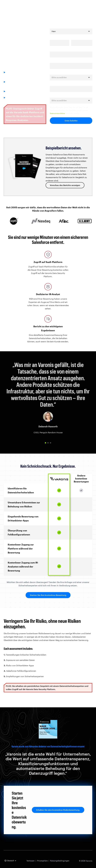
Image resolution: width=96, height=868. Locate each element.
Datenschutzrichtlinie (57, 113)
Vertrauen (31, 861)
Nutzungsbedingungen (60, 861)
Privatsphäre (42, 861)
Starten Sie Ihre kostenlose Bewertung (48, 595)
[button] (45, 443)
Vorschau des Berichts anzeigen (65, 185)
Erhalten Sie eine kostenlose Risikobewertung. (58, 810)
